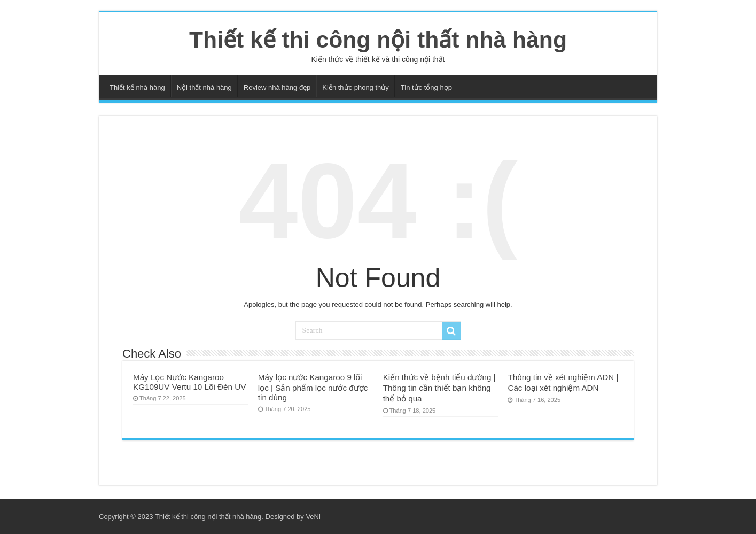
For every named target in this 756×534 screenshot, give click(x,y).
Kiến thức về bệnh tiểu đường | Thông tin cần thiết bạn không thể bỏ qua (439, 388)
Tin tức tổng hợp (426, 87)
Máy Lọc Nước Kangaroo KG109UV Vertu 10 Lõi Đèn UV (189, 382)
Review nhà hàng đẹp (277, 87)
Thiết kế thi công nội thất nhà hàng (378, 40)
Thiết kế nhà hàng (137, 87)
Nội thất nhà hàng (204, 87)
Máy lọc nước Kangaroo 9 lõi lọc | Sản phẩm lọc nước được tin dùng (313, 387)
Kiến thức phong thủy (355, 87)
